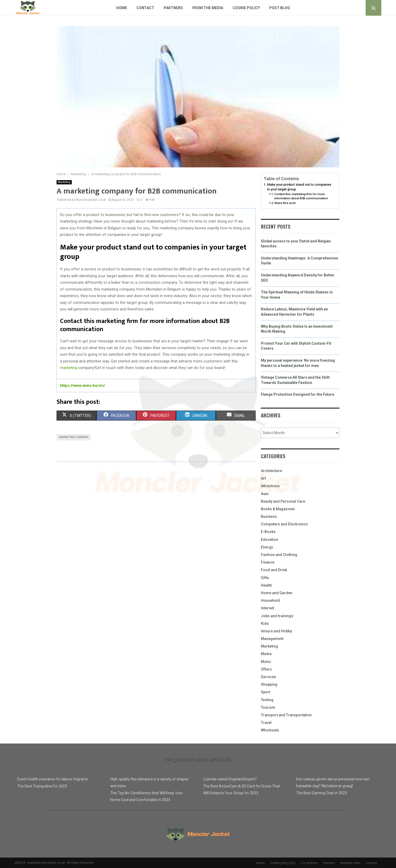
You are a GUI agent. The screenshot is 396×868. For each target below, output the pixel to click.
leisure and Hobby (276, 631)
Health (266, 585)
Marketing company (74, 437)
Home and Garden (277, 593)
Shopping (269, 684)
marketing (68, 368)
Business (269, 517)
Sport (266, 692)
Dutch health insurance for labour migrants (53, 779)
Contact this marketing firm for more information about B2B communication (301, 196)
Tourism (268, 707)
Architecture (271, 471)
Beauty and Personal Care (283, 501)
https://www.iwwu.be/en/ (83, 385)
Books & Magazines (278, 509)
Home (122, 8)
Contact (145, 8)
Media (266, 654)
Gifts (265, 578)
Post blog (280, 8)
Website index (350, 863)
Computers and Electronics (284, 524)
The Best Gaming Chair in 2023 (322, 793)
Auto (265, 494)
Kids (265, 623)
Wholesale (270, 730)
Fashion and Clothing (279, 555)
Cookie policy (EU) (283, 863)
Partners (173, 8)
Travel (266, 723)
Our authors (309, 863)
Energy (267, 547)
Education (269, 540)
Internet (267, 608)
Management (272, 639)
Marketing (64, 182)
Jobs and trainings (277, 616)
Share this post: (285, 203)
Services (268, 677)
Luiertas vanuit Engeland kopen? (230, 779)
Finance (268, 562)
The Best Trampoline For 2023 (42, 786)
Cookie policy (246, 8)
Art (263, 478)
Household (270, 600)
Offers (266, 669)
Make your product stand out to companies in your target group (299, 187)
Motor (266, 662)
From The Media (208, 8)
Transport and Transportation (286, 715)
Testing (267, 700)
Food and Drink (274, 570)
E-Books (268, 532)
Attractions (270, 486)
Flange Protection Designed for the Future (298, 394)
